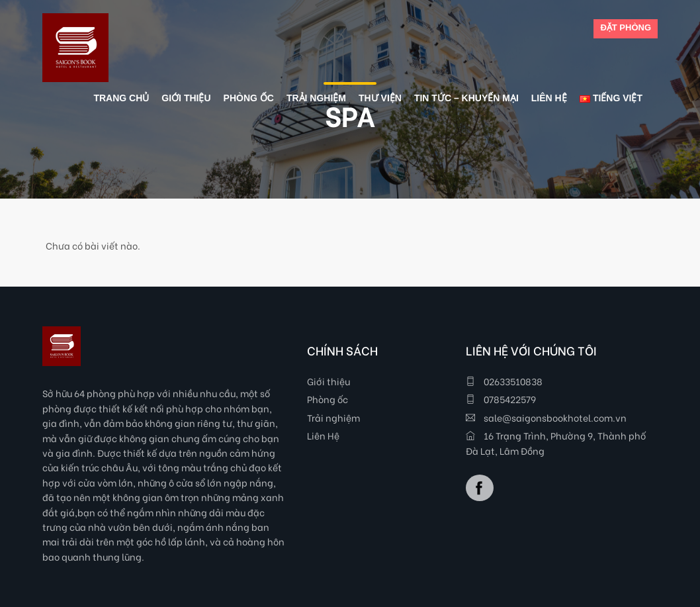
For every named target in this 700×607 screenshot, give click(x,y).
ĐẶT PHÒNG (626, 27)
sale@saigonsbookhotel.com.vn (546, 417)
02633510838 (504, 381)
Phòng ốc (328, 399)
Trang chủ (121, 98)
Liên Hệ (323, 435)
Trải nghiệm (333, 417)
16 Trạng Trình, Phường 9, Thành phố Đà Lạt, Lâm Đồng (556, 443)
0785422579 (501, 399)
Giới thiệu (328, 381)
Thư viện (380, 98)
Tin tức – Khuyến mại (466, 98)
